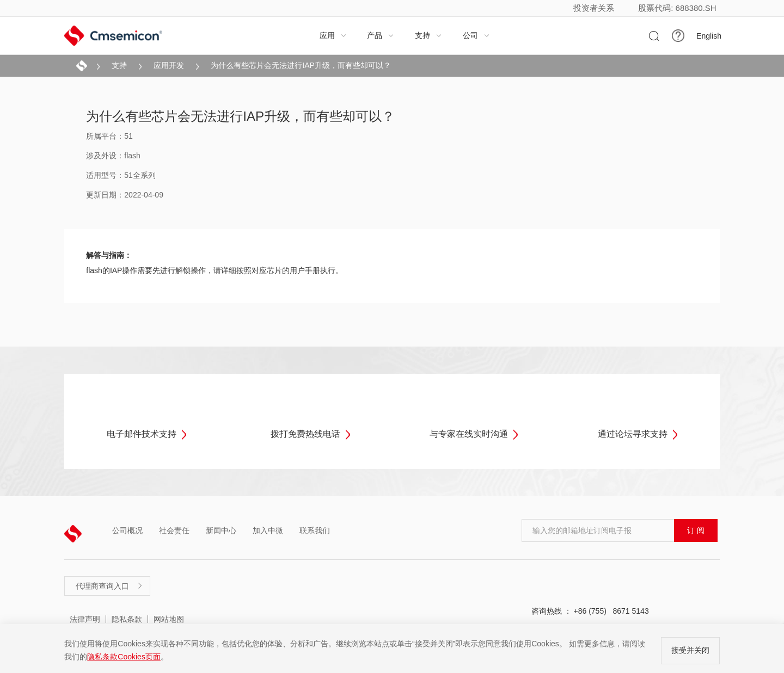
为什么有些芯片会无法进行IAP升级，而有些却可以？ (301, 65)
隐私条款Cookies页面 (124, 657)
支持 (428, 35)
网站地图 (169, 619)
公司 (476, 35)
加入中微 (268, 530)
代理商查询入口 (109, 586)
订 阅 (696, 530)
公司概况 (127, 530)
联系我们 (315, 530)
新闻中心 (221, 530)
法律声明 (85, 619)
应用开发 (169, 65)
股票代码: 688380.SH (677, 8)
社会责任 (174, 530)
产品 (381, 35)
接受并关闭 (690, 650)
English (709, 36)
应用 (333, 35)
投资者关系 (594, 8)
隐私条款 (127, 619)
